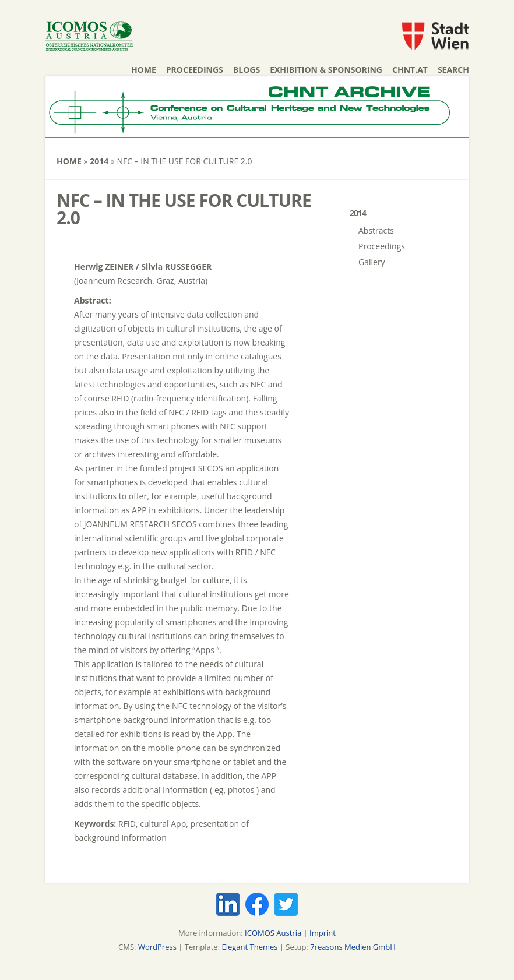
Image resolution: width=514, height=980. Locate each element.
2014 (99, 161)
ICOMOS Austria (273, 933)
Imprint (323, 933)
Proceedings (195, 70)
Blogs (247, 70)
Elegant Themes (249, 947)
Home (144, 70)
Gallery (372, 262)
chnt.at (410, 70)
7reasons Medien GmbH (353, 947)
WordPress (157, 947)
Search (453, 70)
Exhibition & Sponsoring (326, 70)
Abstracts (376, 230)
